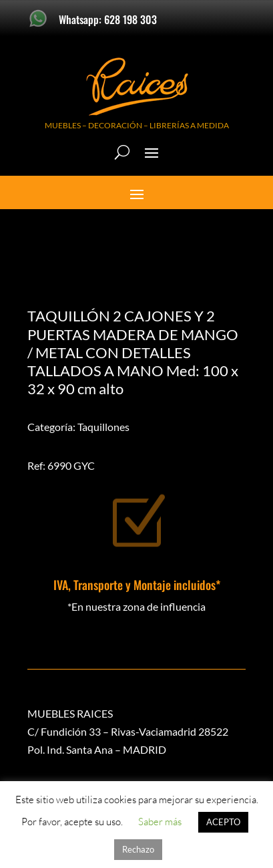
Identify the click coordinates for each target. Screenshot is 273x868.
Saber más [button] (160, 822)
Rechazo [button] (138, 849)
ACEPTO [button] (223, 822)
